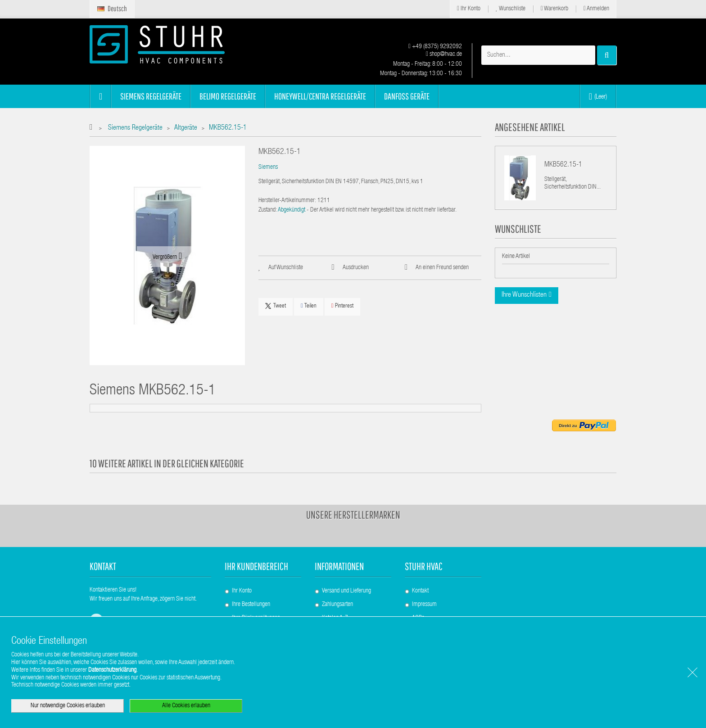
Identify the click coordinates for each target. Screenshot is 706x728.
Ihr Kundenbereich (256, 566)
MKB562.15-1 (563, 165)
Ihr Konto (469, 9)
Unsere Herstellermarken (353, 515)
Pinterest (342, 306)
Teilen (309, 306)
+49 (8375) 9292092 (435, 47)
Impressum (424, 605)
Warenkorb (554, 9)
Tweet (276, 306)
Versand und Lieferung (346, 591)
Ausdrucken (356, 268)
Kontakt (420, 591)
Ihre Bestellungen (251, 605)
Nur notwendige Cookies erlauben (68, 706)
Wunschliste (511, 9)
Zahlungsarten (337, 605)
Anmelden (596, 9)
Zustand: (268, 210)
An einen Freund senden (442, 268)
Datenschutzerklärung (112, 670)
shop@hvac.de (444, 54)
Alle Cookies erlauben (186, 706)
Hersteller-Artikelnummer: (287, 201)
